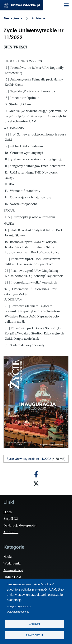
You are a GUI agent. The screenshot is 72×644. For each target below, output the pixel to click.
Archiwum (38, 18)
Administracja (13, 570)
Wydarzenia (12, 563)
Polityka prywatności (19, 606)
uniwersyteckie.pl (26, 5)
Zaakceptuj (34, 635)
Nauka (8, 557)
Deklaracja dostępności (20, 525)
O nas (7, 512)
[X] (36, 484)
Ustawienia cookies (18, 612)
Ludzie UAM (12, 577)
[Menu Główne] (66, 5)
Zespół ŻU (11, 519)
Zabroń (34, 624)
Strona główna (13, 18)
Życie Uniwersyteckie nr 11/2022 (29, 459)
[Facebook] (36, 474)
